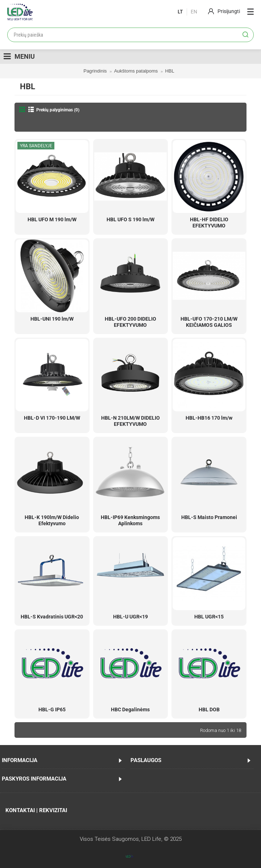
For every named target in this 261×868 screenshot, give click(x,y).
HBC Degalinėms (130, 709)
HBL (169, 71)
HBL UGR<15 (209, 617)
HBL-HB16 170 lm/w (209, 418)
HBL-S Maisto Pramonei (209, 517)
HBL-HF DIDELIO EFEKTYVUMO (209, 223)
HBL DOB (209, 709)
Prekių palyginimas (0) (58, 110)
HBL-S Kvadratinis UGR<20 (52, 617)
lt (180, 12)
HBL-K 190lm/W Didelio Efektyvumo (52, 520)
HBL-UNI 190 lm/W (52, 319)
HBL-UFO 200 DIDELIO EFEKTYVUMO (130, 322)
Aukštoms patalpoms (136, 71)
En (194, 12)
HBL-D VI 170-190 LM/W (52, 418)
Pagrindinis (95, 71)
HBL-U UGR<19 (130, 617)
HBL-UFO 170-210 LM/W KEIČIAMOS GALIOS (209, 322)
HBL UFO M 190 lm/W (52, 219)
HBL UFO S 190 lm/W (130, 219)
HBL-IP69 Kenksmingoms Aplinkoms (130, 520)
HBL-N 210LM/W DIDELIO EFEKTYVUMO (130, 421)
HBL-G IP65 (52, 709)
